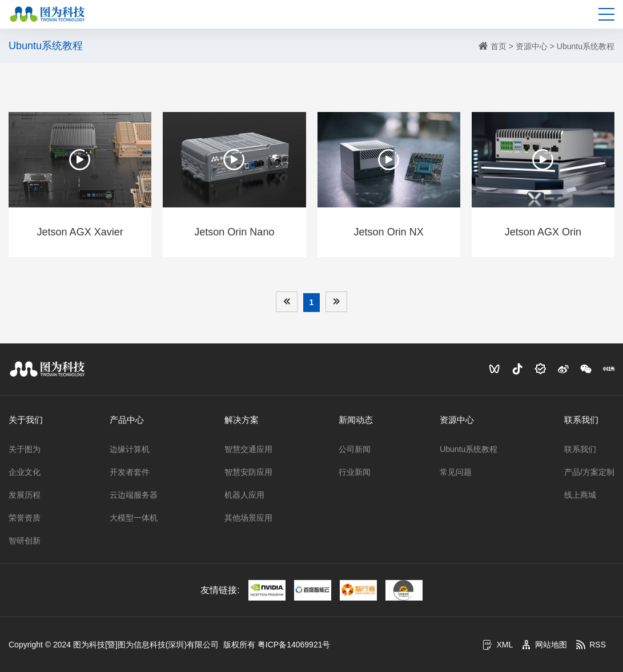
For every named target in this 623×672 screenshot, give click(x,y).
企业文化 (25, 472)
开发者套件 (130, 472)
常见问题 (456, 472)
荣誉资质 (25, 518)
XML (498, 645)
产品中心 (127, 420)
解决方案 (242, 420)
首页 (499, 46)
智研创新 (25, 541)
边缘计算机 (130, 449)
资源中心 (532, 46)
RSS (591, 645)
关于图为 (25, 449)
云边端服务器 (134, 495)
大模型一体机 (134, 518)
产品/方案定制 (589, 472)
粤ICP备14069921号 (294, 645)
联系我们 (581, 420)
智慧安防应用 (248, 472)
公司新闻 (355, 449)
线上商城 (580, 495)
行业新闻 (355, 472)
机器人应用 (244, 495)
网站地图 (544, 645)
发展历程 (25, 495)
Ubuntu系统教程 (586, 46)
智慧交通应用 (248, 449)
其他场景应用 (248, 518)
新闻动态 (356, 420)
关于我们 (26, 420)
